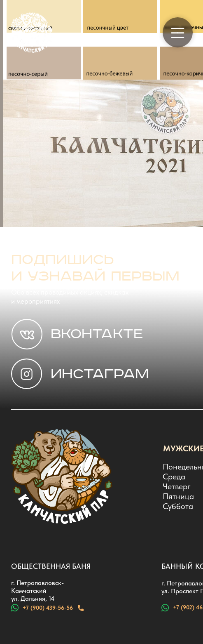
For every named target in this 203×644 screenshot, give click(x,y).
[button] (177, 32)
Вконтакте (97, 334)
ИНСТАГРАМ (100, 374)
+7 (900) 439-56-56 (48, 608)
